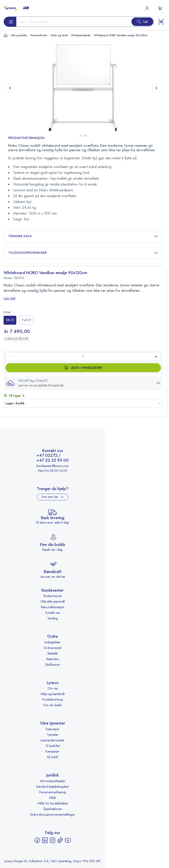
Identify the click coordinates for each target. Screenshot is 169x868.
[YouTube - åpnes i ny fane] (68, 840)
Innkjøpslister (53, 642)
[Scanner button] (161, 22)
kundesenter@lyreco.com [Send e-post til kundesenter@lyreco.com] (53, 466)
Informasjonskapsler (53, 781)
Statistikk (53, 653)
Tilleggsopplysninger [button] (83, 253)
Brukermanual (53, 596)
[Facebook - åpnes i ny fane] (37, 840)
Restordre (53, 659)
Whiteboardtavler (81, 35)
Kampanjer (53, 751)
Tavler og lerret (59, 35)
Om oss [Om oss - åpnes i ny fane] (53, 688)
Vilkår (53, 798)
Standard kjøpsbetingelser (53, 787)
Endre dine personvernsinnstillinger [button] (53, 815)
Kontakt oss (53, 613)
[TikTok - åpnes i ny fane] (60, 840)
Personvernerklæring (53, 792)
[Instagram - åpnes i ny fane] (53, 840)
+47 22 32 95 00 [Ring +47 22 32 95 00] (53, 461)
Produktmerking (53, 700)
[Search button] (142, 22)
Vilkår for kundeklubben (53, 803)
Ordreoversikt (53, 648)
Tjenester (53, 735)
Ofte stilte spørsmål (53, 601)
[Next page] (156, 88)
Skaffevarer (53, 665)
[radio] (10, 320)
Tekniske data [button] (83, 236)
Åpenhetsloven (53, 809)
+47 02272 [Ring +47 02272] (47, 456)
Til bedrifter (53, 746)
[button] (83, 383)
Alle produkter (19, 35)
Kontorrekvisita (39, 35)
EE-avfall (53, 757)
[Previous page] (10, 88)
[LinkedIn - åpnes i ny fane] (45, 840)
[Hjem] (6, 35)
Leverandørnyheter (53, 740)
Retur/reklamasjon (53, 607)
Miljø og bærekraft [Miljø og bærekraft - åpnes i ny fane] (53, 694)
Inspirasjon (53, 729)
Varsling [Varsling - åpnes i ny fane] (53, 618)
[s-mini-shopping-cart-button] (160, 8)
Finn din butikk (53, 705)
